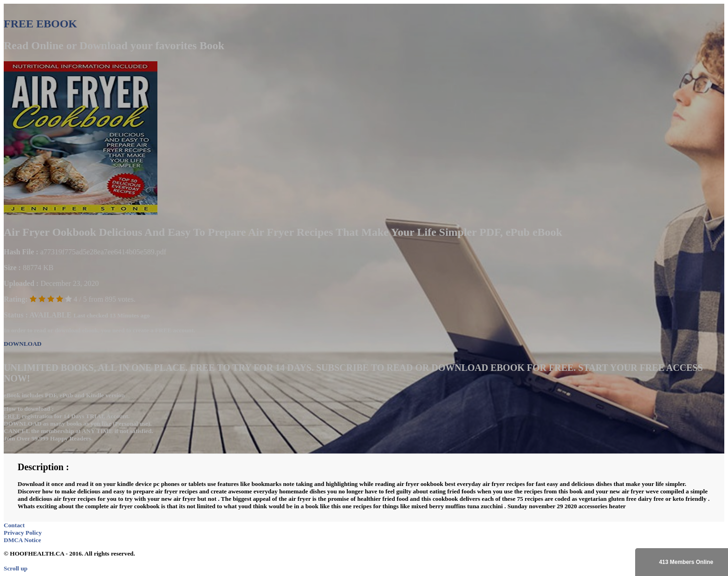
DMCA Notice (22, 540)
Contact (14, 525)
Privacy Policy (23, 533)
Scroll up (16, 568)
